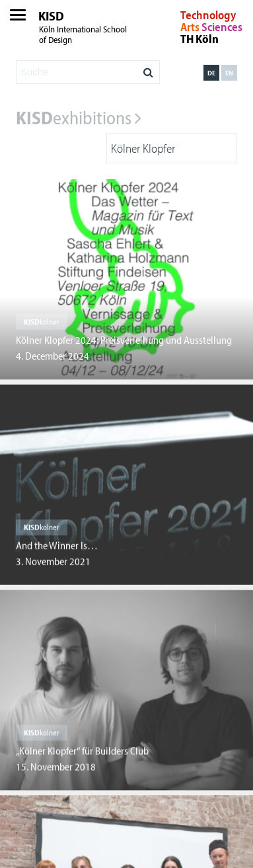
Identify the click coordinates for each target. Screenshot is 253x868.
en (229, 73)
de (211, 73)
